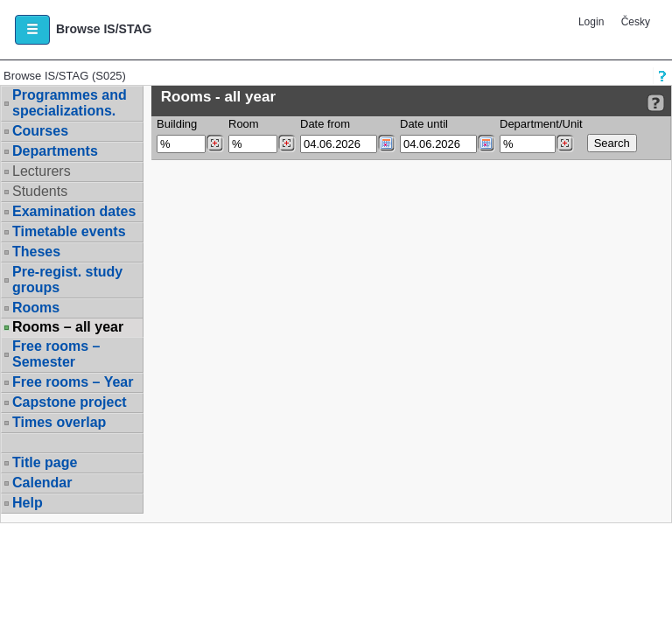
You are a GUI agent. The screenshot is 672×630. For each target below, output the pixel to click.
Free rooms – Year (73, 382)
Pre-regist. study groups (67, 280)
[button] (32, 30)
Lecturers (42, 171)
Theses (36, 252)
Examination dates (74, 211)
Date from (325, 124)
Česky (636, 22)
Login (591, 22)
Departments (55, 151)
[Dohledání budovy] (215, 143)
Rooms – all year (68, 327)
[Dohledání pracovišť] (565, 143)
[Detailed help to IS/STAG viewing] (656, 103)
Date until (424, 124)
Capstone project (70, 402)
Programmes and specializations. (70, 103)
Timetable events (69, 231)
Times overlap (59, 422)
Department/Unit (541, 124)
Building (177, 124)
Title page (45, 462)
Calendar (42, 483)
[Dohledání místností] (287, 143)
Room (244, 124)
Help (28, 503)
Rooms (36, 308)
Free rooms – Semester (56, 354)
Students (40, 191)
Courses (40, 131)
